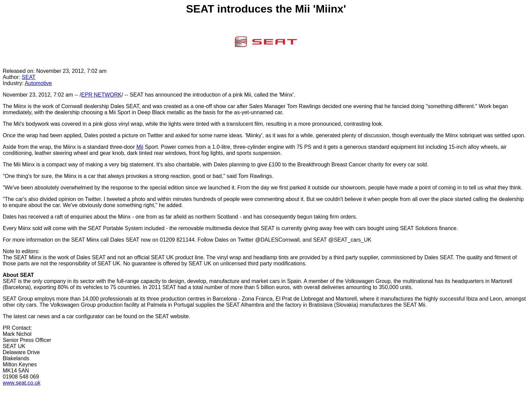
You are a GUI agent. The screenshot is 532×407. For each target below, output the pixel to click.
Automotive (38, 83)
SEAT (29, 77)
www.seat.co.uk (22, 383)
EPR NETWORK (101, 95)
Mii (140, 147)
